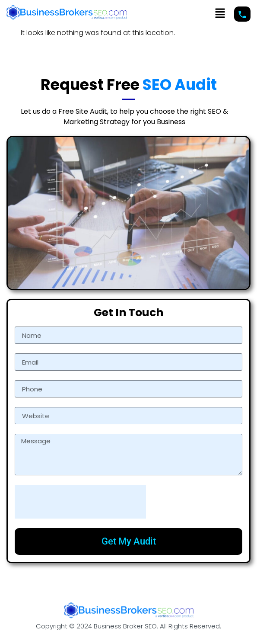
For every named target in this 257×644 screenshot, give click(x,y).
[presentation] (80, 502)
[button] (220, 14)
